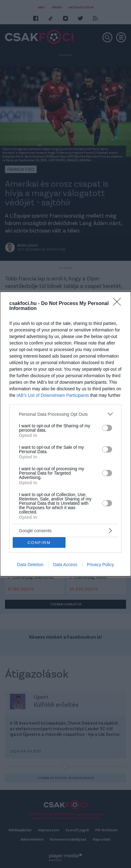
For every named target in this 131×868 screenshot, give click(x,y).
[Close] (119, 304)
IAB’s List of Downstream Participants (53, 395)
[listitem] (65, 414)
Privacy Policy (100, 565)
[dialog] (65, 434)
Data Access (65, 565)
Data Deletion (30, 565)
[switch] (107, 428)
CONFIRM (39, 542)
